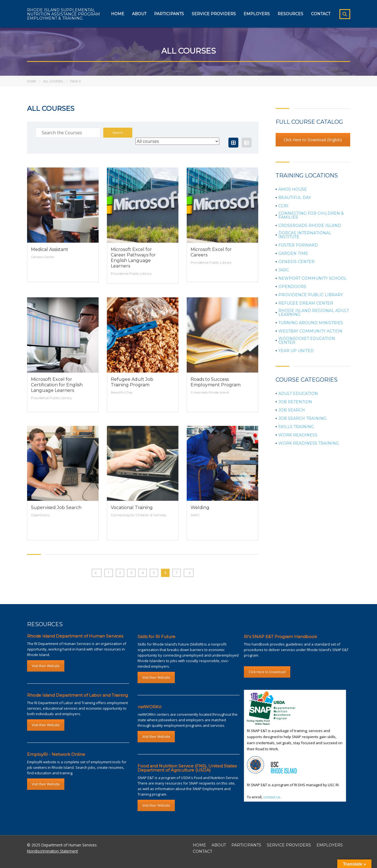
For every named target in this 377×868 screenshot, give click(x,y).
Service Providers (214, 14)
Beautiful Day (295, 198)
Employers (257, 14)
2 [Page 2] (120, 573)
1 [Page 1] (109, 573)
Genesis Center (296, 262)
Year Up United (296, 351)
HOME (199, 845)
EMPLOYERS (330, 845)
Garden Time (293, 253)
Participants (169, 14)
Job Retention (295, 402)
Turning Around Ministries (311, 323)
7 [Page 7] (177, 573)
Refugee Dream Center (306, 303)
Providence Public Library (311, 295)
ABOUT (219, 845)
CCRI (283, 206)
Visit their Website (46, 666)
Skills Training (296, 427)
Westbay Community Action (310, 331)
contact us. (272, 797)
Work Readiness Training (309, 443)
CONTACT (202, 851)
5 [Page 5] (154, 573)
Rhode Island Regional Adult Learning (314, 313)
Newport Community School (313, 278)
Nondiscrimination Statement (52, 851)
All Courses (53, 81)
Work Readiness (298, 435)
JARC (284, 270)
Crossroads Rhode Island (310, 225)
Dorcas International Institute (305, 235)
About (139, 14)
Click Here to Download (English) (313, 140)
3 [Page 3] (131, 573)
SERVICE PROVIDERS (289, 845)
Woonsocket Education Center (307, 340)
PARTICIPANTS (246, 845)
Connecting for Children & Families (311, 215)
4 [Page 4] (143, 573)
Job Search (292, 410)
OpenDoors (292, 287)
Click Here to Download (267, 672)
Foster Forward (298, 245)
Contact (321, 14)
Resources (290, 14)
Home (118, 14)
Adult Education (298, 394)
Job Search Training (302, 418)
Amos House (293, 189)
